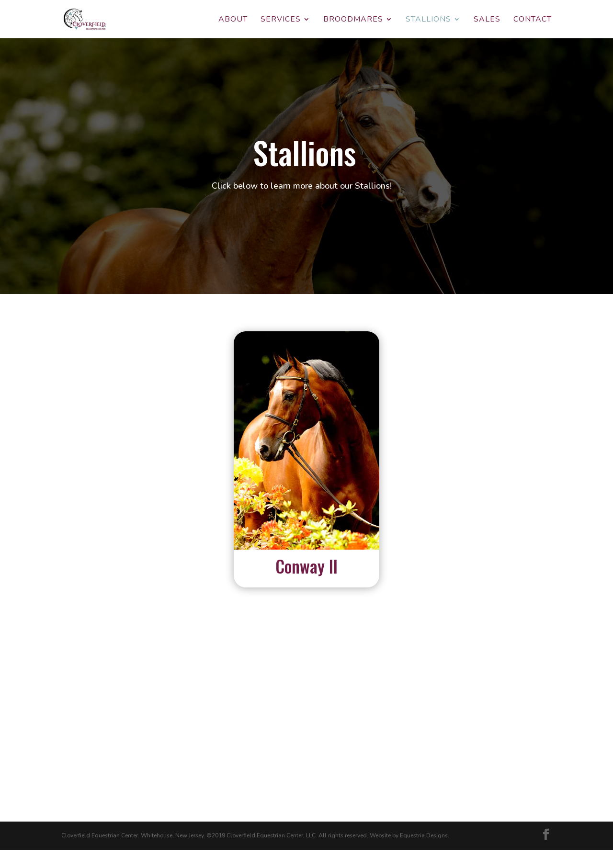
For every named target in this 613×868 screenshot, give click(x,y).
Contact (533, 20)
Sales (487, 20)
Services (281, 20)
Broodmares (353, 20)
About (233, 20)
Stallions (428, 20)
